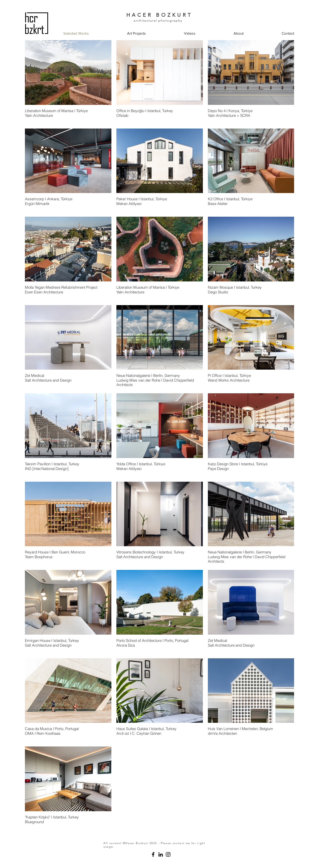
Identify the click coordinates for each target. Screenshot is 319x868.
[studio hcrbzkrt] (161, 854)
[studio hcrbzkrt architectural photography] (153, 854)
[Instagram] (168, 854)
